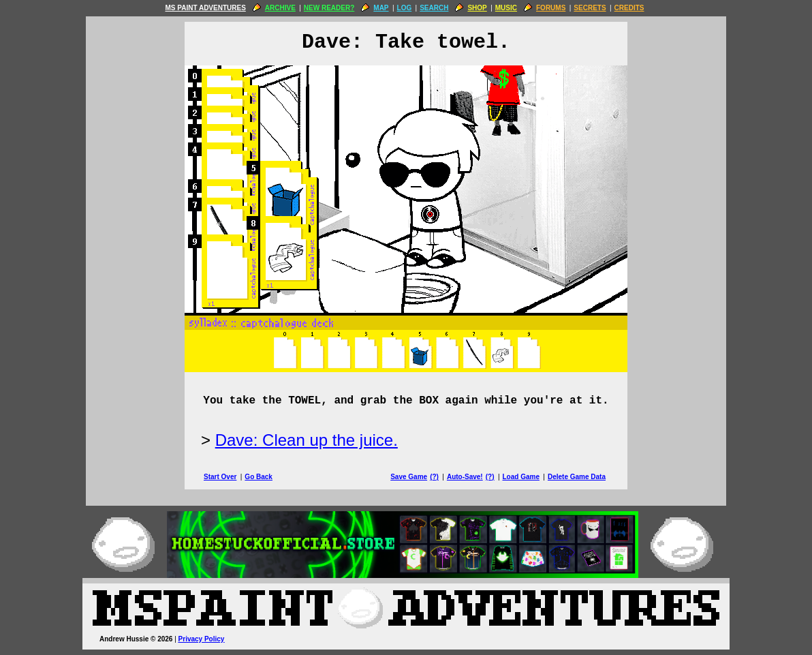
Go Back (259, 477)
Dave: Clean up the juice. (307, 440)
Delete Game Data (577, 477)
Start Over (220, 477)
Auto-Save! (465, 477)
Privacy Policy (202, 639)
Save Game (409, 477)
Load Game (520, 477)
